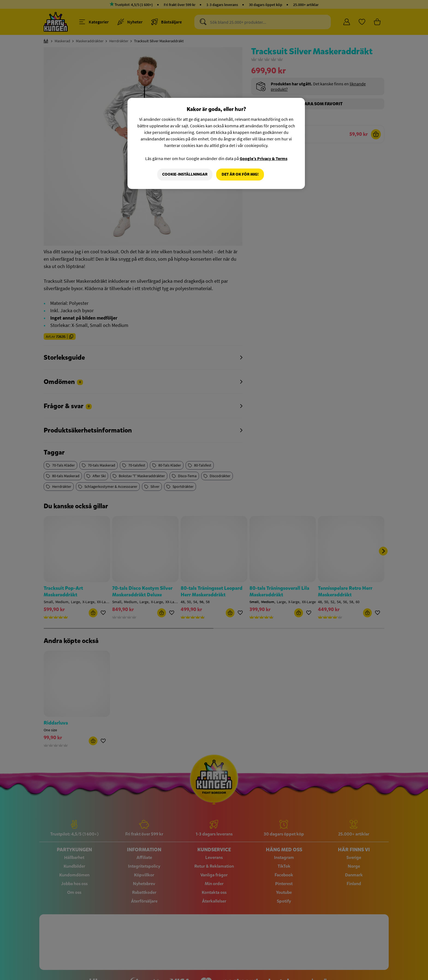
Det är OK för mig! (240, 174)
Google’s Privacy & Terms (264, 158)
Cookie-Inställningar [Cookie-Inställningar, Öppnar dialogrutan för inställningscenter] (185, 174)
